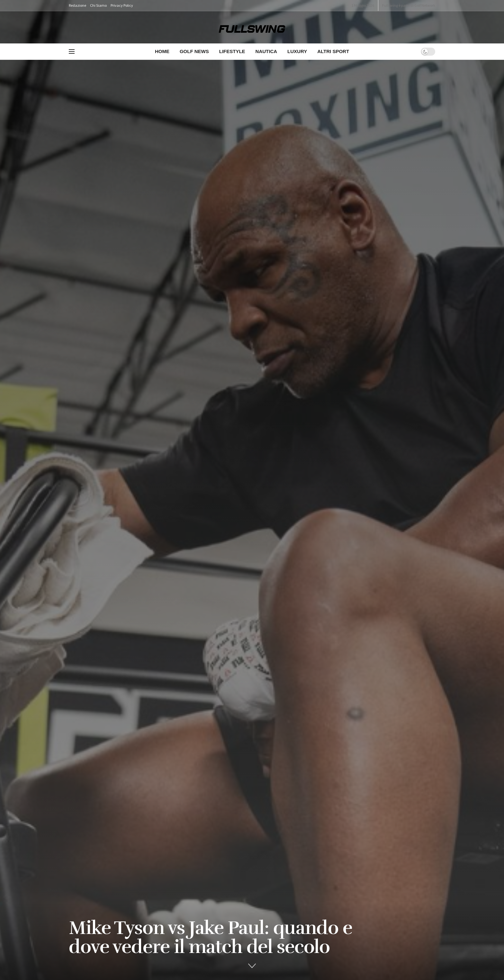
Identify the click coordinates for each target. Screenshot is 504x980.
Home (162, 51)
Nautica (266, 51)
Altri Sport (333, 51)
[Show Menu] (72, 51)
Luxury (297, 51)
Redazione (77, 5)
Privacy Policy (122, 5)
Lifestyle (232, 51)
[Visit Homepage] (252, 27)
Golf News (194, 51)
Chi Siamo (98, 5)
